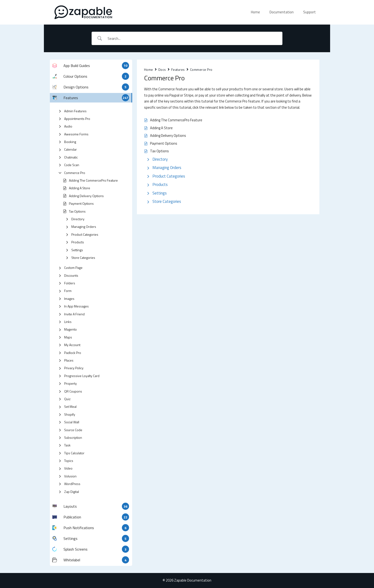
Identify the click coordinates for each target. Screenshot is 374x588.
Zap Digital (72, 492)
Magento (70, 329)
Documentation (282, 12)
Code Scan (72, 165)
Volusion (70, 476)
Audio (68, 126)
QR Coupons (73, 391)
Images (69, 299)
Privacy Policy (74, 368)
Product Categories (85, 234)
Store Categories (83, 258)
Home (255, 12)
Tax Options (77, 211)
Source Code (73, 430)
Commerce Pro (75, 173)
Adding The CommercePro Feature (93, 180)
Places (69, 360)
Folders (70, 283)
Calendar (70, 149)
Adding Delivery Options (86, 196)
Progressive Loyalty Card (82, 376)
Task (67, 445)
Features (178, 69)
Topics (69, 461)
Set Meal (70, 406)
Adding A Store (80, 188)
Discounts (71, 275)
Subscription (73, 437)
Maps (68, 337)
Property (70, 383)
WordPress (72, 484)
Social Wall (72, 422)
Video (68, 468)
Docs (162, 69)
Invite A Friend (74, 314)
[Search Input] (193, 38)
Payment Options (81, 203)
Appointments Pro (77, 119)
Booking (70, 142)
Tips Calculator (74, 453)
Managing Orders (84, 227)
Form (68, 291)
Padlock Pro (73, 353)
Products (78, 242)
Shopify (70, 414)
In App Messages (76, 306)
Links (68, 322)
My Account (72, 345)
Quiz (67, 399)
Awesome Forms (76, 134)
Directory (78, 219)
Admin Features (75, 111)
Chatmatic (71, 157)
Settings (77, 250)
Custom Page (73, 268)
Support (309, 12)
